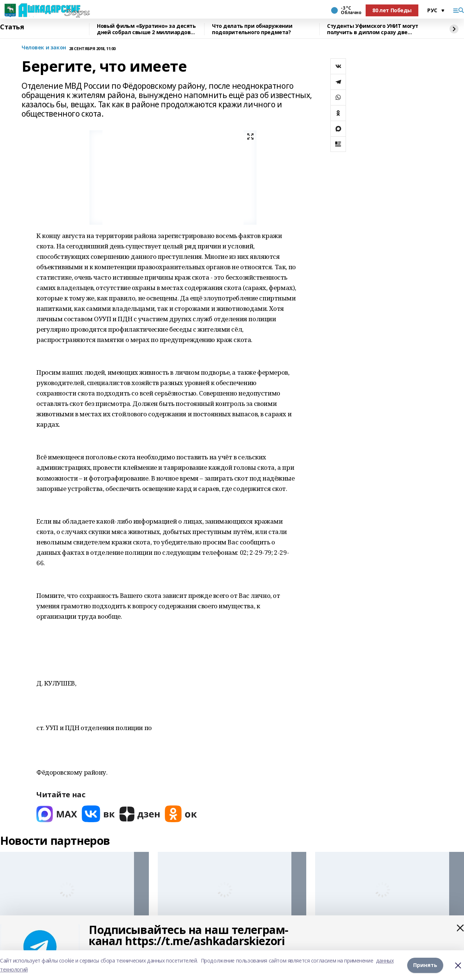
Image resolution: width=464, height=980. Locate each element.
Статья (12, 27)
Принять (425, 965)
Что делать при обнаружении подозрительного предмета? (252, 29)
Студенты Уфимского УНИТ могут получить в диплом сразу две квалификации (373, 29)
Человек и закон (44, 48)
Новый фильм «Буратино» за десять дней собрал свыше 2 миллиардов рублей (146, 29)
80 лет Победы (392, 10)
